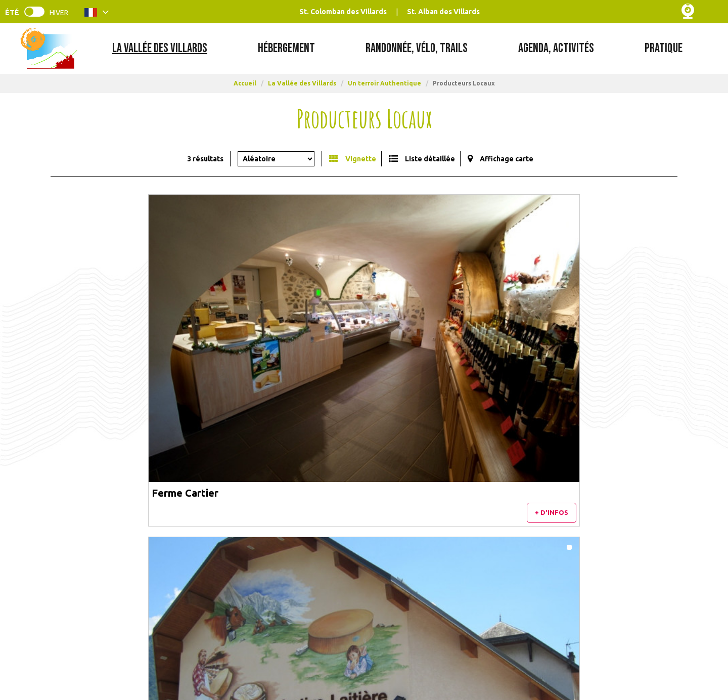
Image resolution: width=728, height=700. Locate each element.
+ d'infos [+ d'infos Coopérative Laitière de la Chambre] (435, 364)
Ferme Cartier (93, 338)
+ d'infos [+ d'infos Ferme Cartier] (226, 364)
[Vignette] (353, 159)
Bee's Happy (507, 338)
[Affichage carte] (500, 159)
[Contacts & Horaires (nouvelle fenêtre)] (94, 618)
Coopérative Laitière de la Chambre (353, 338)
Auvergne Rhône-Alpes (576, 652)
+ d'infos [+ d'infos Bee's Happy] (645, 364)
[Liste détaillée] (422, 159)
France (502, 652)
